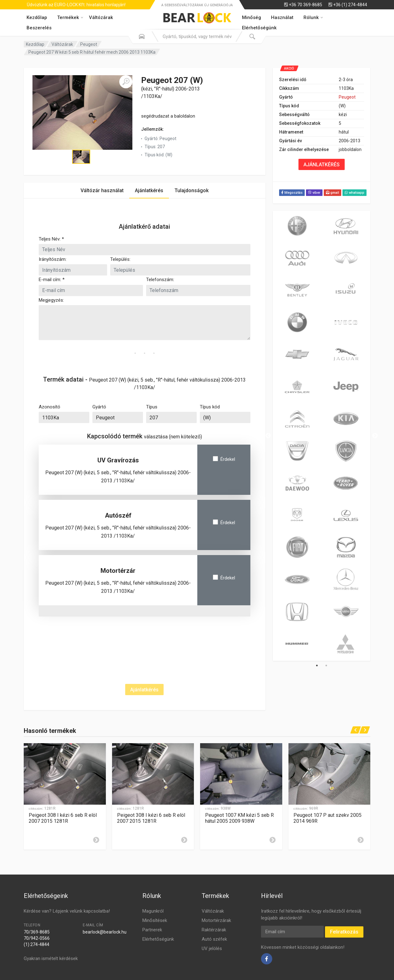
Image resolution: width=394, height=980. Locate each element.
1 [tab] (317, 666)
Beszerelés (39, 28)
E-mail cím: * (52, 280)
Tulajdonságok (192, 190)
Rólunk (313, 17)
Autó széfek (214, 939)
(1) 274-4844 (37, 944)
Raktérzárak (214, 930)
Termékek (70, 17)
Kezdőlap (37, 17)
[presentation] (86, 639)
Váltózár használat (102, 190)
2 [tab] (326, 666)
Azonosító (49, 407)
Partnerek (152, 930)
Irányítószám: (53, 259)
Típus (152, 407)
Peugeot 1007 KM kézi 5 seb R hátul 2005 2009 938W (239, 818)
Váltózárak (101, 17)
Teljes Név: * (51, 239)
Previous (268, 436)
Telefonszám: (160, 280)
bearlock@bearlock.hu (105, 932)
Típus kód (210, 407)
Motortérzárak (216, 920)
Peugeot (89, 44)
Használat (282, 17)
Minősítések (155, 920)
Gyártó (99, 407)
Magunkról (153, 911)
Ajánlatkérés (149, 190)
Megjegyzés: (51, 300)
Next (375, 436)
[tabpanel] (297, 436)
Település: (120, 259)
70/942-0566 (37, 938)
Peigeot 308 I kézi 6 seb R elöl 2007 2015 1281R (63, 818)
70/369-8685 (37, 932)
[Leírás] (96, 840)
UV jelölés (212, 948)
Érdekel (228, 459)
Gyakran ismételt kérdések (51, 958)
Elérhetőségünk (158, 939)
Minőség (251, 17)
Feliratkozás (344, 932)
